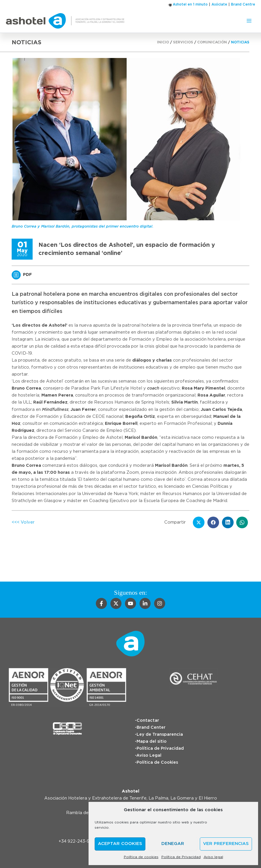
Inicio (163, 42)
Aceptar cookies (120, 844)
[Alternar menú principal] (249, 21)
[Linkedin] (145, 603)
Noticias (240, 42)
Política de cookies (141, 857)
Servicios (183, 42)
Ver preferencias (226, 844)
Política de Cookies (157, 762)
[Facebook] (101, 603)
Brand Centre (243, 4)
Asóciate (219, 4)
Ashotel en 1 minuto (190, 4)
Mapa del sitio (152, 741)
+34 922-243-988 (77, 841)
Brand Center (151, 727)
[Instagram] (160, 603)
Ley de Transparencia (160, 734)
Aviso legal (213, 857)
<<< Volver (23, 522)
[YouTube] (130, 603)
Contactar (148, 720)
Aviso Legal (149, 755)
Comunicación (212, 42)
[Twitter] (116, 603)
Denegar (173, 844)
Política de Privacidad (181, 857)
